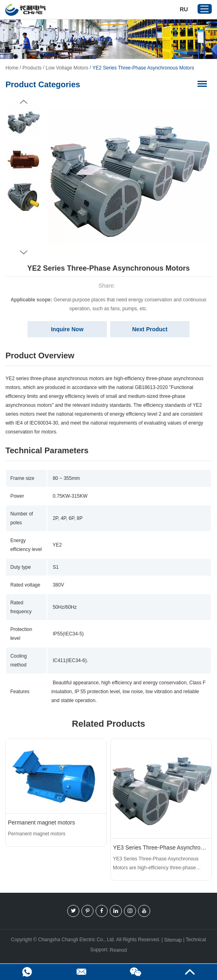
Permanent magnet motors (41, 822)
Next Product (150, 329)
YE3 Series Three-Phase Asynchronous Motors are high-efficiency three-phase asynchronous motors (156, 864)
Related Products (109, 724)
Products (32, 68)
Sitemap (173, 940)
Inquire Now (67, 329)
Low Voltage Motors (67, 68)
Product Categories (43, 84)
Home (12, 68)
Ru (184, 9)
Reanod (118, 950)
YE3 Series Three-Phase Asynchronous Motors (161, 848)
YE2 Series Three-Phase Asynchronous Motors (143, 68)
